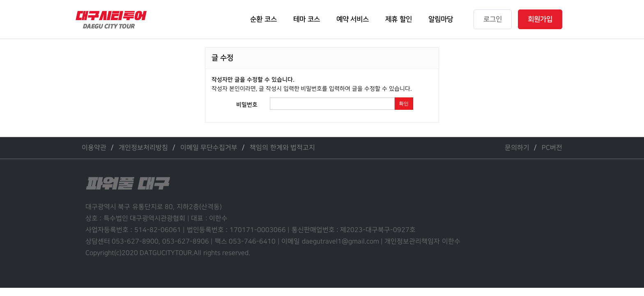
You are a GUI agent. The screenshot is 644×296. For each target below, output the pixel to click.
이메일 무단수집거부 (209, 148)
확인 (404, 104)
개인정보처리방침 (143, 148)
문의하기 (517, 148)
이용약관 (94, 148)
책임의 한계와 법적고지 (282, 148)
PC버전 (552, 148)
